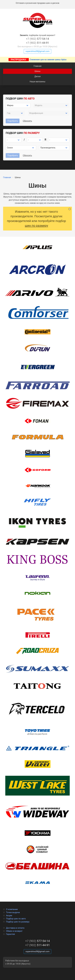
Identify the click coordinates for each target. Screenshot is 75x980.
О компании (12, 909)
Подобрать (13, 121)
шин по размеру (36, 226)
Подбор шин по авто (16, 919)
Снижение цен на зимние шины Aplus (37, 60)
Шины (38, 71)
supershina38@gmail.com (37, 51)
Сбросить (27, 121)
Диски (38, 76)
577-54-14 (37, 39)
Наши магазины (37, 82)
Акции (9, 916)
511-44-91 (37, 43)
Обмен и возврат (14, 931)
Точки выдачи (13, 912)
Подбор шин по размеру (18, 922)
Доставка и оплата (15, 928)
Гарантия (11, 934)
